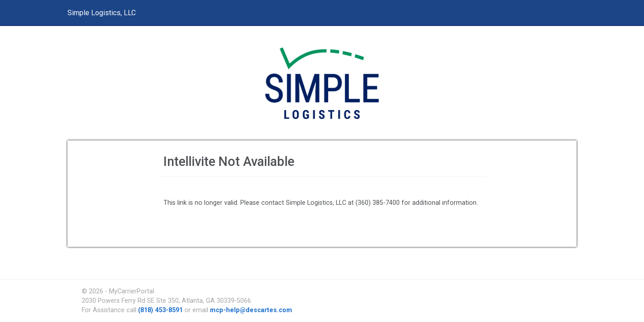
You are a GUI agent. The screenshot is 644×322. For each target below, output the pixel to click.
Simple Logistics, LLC (102, 13)
